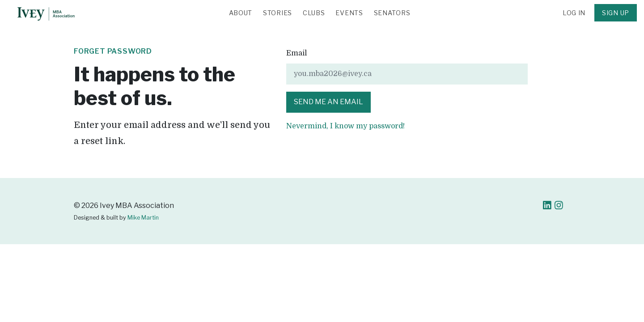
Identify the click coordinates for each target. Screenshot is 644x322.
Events (349, 13)
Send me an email (328, 102)
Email (297, 53)
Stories (278, 13)
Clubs (314, 13)
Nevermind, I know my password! (345, 126)
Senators (392, 13)
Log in (574, 13)
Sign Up (616, 13)
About (241, 13)
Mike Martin (143, 218)
